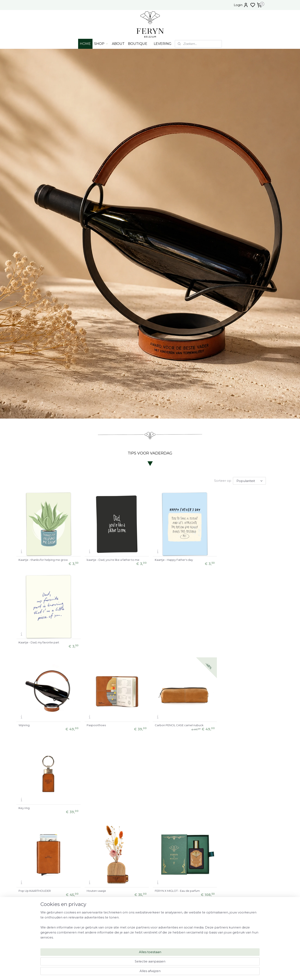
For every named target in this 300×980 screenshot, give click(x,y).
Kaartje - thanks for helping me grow (43, 559)
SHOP (101, 44)
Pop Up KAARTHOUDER (35, 724)
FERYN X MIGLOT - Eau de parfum (176, 724)
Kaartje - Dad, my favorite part (242, 559)
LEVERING (163, 44)
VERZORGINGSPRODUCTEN (242, 943)
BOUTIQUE (138, 44)
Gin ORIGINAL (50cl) (32, 889)
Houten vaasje (96, 724)
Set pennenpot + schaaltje (104, 807)
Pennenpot (162, 807)
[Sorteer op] (249, 481)
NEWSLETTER (242, 938)
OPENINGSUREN (242, 917)
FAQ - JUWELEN (242, 934)
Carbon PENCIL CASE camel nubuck (178, 642)
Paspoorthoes (96, 642)
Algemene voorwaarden (242, 947)
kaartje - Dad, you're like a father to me (113, 559)
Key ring (227, 642)
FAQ (242, 926)
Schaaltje (228, 807)
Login (241, 5)
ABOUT (118, 44)
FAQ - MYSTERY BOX (240, 930)
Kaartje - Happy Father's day (173, 559)
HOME (85, 44)
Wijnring (24, 642)
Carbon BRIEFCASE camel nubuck (245, 724)
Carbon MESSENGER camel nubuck (43, 807)
